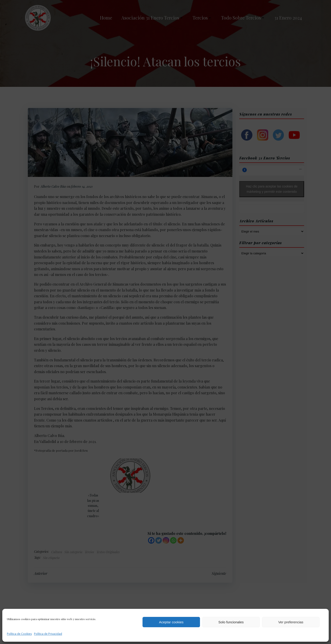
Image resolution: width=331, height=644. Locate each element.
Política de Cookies (19, 634)
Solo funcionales (231, 622)
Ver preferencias (291, 622)
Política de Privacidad (48, 634)
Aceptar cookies (171, 622)
